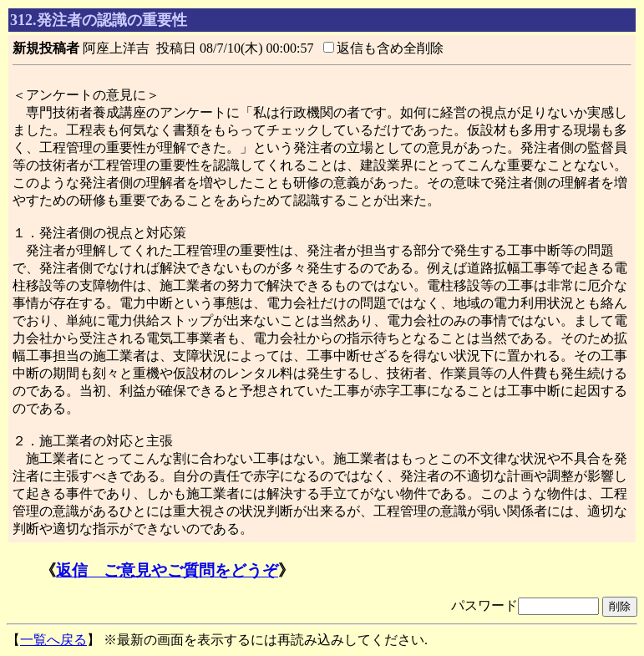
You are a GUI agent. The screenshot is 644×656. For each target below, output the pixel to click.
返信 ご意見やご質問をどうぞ (167, 570)
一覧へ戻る (53, 640)
